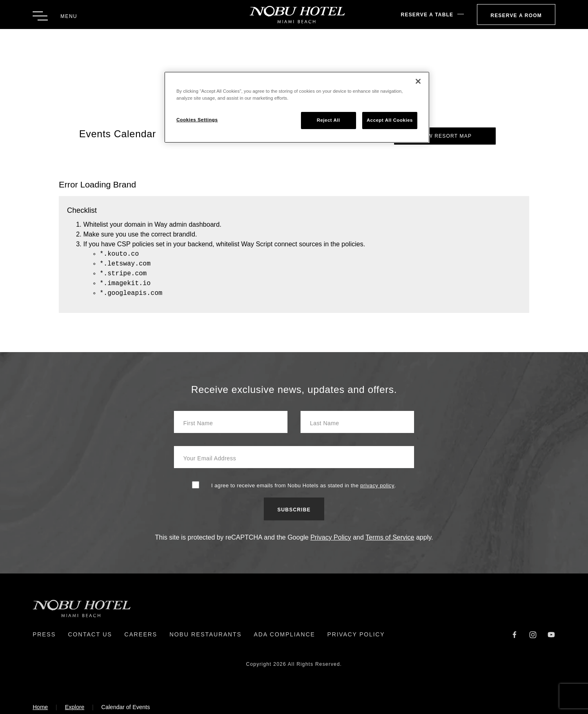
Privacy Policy (331, 537)
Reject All (329, 120)
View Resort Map (445, 136)
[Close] (418, 81)
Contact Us (90, 634)
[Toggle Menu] (55, 16)
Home (40, 707)
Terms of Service (390, 537)
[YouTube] (551, 634)
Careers (140, 634)
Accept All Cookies (390, 120)
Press (44, 634)
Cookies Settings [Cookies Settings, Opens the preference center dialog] (197, 120)
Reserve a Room (516, 16)
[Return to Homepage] (294, 14)
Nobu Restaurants (206, 634)
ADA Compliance (285, 634)
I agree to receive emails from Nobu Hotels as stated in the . (304, 485)
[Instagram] (533, 634)
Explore (75, 707)
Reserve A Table (427, 15)
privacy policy (377, 485)
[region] (297, 107)
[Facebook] (514, 634)
